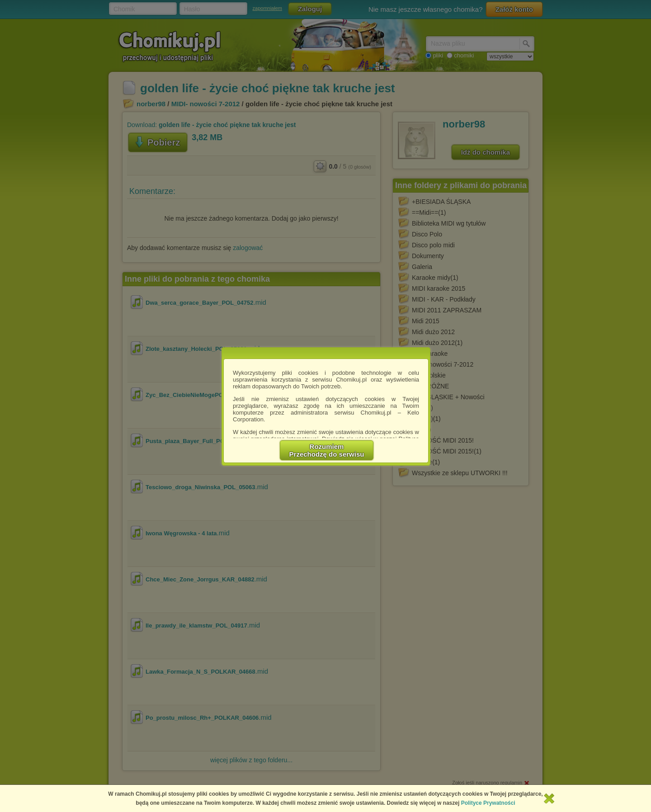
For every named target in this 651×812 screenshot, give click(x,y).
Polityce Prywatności (488, 803)
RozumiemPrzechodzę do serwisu (327, 450)
